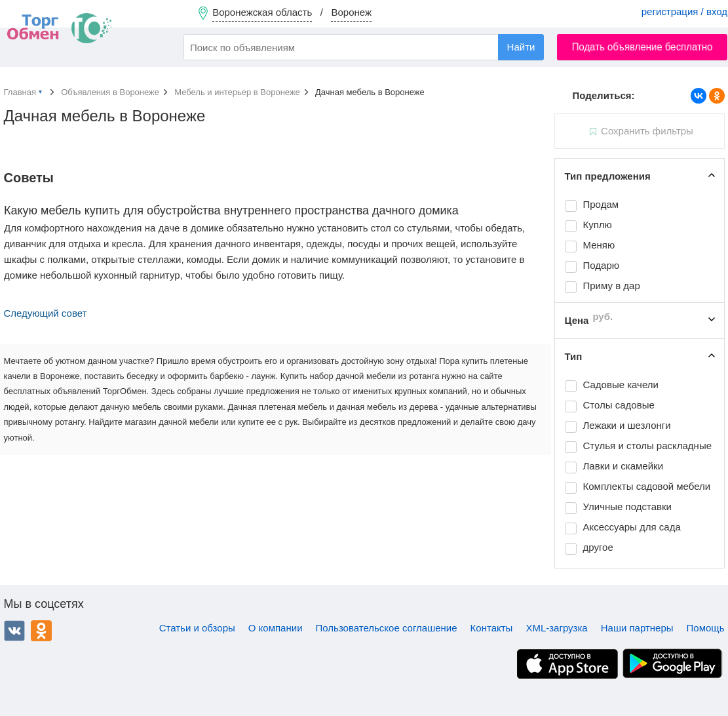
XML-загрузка (556, 628)
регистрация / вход (684, 11)
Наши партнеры (637, 628)
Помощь (706, 628)
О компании (276, 628)
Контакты (492, 628)
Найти (521, 47)
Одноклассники (41, 631)
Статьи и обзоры (197, 628)
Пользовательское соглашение (387, 628)
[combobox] (364, 47)
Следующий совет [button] (46, 313)
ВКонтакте (14, 631)
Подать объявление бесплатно (642, 47)
